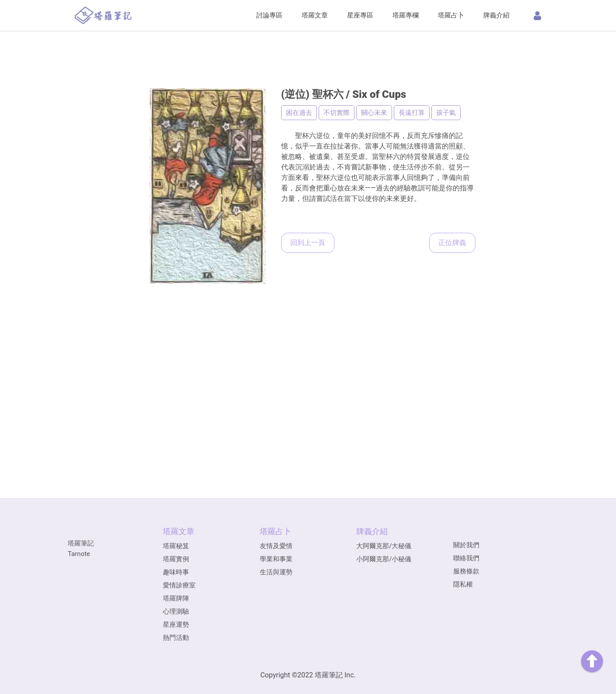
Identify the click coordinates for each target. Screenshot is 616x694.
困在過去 (299, 113)
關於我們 (466, 545)
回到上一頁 (308, 243)
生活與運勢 (276, 572)
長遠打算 (412, 113)
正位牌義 (452, 243)
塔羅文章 (315, 15)
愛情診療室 (179, 585)
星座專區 (360, 15)
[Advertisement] (308, 46)
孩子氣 (446, 113)
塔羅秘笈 (176, 546)
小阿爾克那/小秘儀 (384, 559)
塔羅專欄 (406, 15)
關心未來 (374, 113)
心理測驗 (176, 611)
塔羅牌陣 (176, 598)
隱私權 (463, 584)
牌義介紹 (496, 15)
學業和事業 (276, 559)
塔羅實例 (176, 559)
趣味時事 (176, 572)
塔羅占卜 (451, 15)
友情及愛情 (276, 546)
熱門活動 (176, 638)
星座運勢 (176, 625)
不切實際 (337, 113)
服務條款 (466, 571)
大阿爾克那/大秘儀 (384, 546)
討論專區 (269, 15)
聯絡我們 (466, 558)
